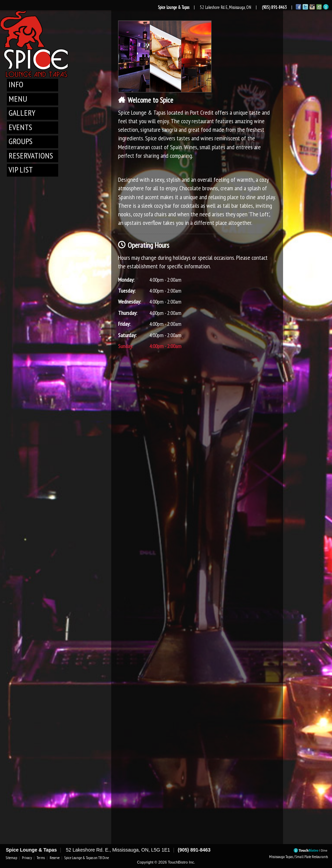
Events (20, 127)
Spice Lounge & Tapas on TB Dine (87, 858)
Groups (21, 141)
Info (16, 84)
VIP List (21, 170)
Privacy (27, 858)
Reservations (31, 156)
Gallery (22, 113)
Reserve (55, 858)
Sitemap (11, 858)
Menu (18, 99)
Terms (41, 858)
